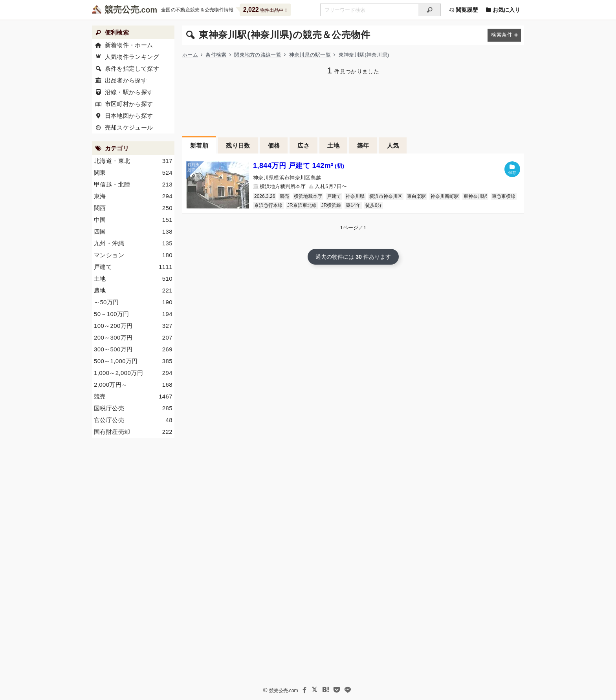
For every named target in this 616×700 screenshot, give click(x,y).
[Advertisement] (353, 105)
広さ (303, 145)
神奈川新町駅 (445, 196)
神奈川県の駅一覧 (310, 55)
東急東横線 (504, 196)
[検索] (430, 10)
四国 (133, 232)
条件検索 (216, 55)
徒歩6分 (374, 205)
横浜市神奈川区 (386, 196)
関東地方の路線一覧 (258, 55)
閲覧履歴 (463, 10)
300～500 (133, 349)
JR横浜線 (331, 205)
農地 (133, 291)
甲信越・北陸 (133, 185)
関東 (133, 173)
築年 (363, 145)
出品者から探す (126, 80)
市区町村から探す (129, 104)
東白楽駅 (416, 196)
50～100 (133, 314)
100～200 (133, 326)
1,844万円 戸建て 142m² (299, 166)
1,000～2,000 (133, 373)
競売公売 (122, 10)
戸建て (334, 196)
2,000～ (133, 385)
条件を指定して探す (132, 69)
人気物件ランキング (132, 57)
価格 (274, 145)
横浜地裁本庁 (308, 196)
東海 (133, 196)
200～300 (133, 338)
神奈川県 (355, 196)
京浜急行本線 (268, 205)
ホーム (190, 55)
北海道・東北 (133, 161)
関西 (133, 208)
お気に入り (503, 10)
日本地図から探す (129, 116)
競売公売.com (284, 691)
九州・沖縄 (133, 243)
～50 (133, 302)
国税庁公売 (133, 408)
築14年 (353, 205)
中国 (133, 220)
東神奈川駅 (475, 196)
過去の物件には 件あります (353, 257)
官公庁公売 (133, 420)
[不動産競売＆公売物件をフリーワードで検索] (369, 10)
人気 (393, 145)
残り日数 (238, 145)
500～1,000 (133, 361)
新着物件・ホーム (129, 45)
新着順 (199, 145)
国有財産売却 (133, 432)
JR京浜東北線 (302, 205)
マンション (133, 255)
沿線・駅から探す (129, 92)
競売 (284, 196)
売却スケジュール (129, 127)
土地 (333, 145)
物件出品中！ (266, 10)
